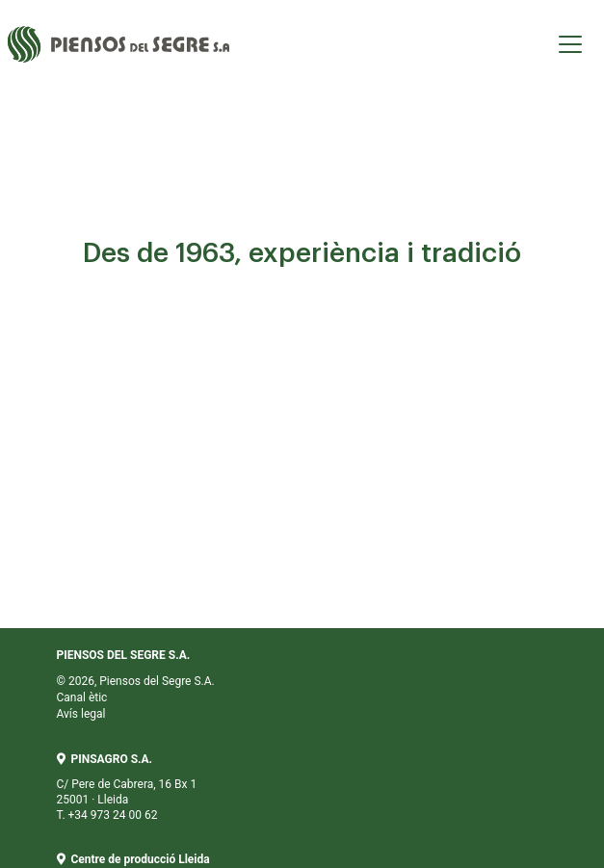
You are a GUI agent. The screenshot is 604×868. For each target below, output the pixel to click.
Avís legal (81, 714)
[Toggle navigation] (570, 44)
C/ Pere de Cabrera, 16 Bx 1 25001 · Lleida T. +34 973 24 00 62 (127, 787)
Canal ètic (82, 697)
